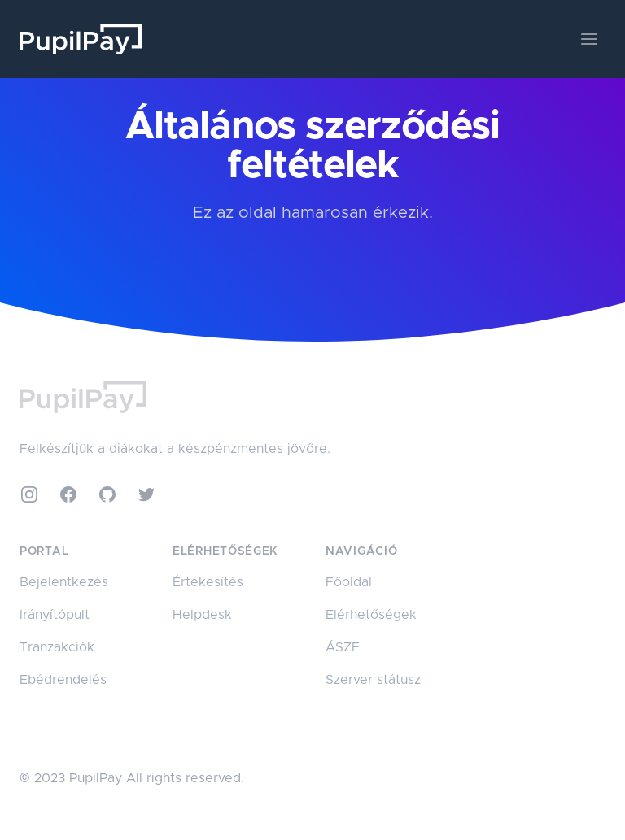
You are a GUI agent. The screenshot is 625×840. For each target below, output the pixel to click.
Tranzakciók (57, 647)
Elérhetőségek (371, 615)
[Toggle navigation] (589, 39)
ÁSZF (343, 647)
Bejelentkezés (64, 582)
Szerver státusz (373, 680)
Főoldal (349, 582)
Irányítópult (55, 615)
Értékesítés (208, 582)
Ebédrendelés (63, 680)
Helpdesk (202, 615)
